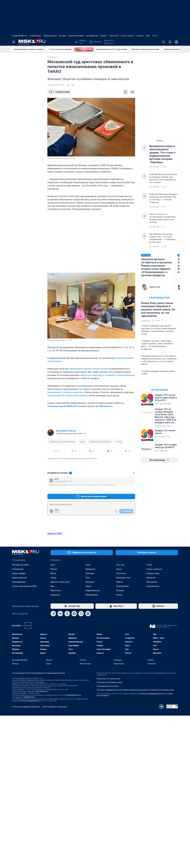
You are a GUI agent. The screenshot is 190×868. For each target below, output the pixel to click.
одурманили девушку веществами (88, 369)
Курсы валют (127, 36)
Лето (88, 730)
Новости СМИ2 (55, 533)
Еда (52, 739)
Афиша (104, 36)
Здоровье (55, 747)
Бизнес (54, 721)
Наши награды (19, 726)
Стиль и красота (154, 721)
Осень (119, 721)
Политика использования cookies (109, 835)
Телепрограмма (76, 36)
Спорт (149, 717)
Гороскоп (114, 36)
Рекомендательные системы (108, 839)
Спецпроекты (153, 739)
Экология (151, 730)
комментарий (59, 92)
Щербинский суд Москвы (100, 442)
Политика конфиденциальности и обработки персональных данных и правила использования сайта (135, 842)
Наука (88, 739)
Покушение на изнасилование (62, 442)
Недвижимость (20, 36)
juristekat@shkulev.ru (73, 848)
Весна (53, 726)
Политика (121, 726)
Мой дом (90, 734)
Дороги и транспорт (60, 734)
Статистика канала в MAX (24, 739)
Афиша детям (50, 36)
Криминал (90, 721)
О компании (18, 721)
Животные (56, 743)
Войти (57, 512)
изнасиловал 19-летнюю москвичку (67, 395)
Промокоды (35, 36)
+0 (124, 490)
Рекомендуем (159, 298)
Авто (53, 717)
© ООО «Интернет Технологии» (55, 859)
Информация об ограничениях (108, 831)
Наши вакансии (20, 730)
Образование (92, 747)
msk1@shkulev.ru (42, 844)
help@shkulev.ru (30, 849)
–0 (132, 490)
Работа (119, 734)
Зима (88, 717)
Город (53, 730)
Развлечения (122, 739)
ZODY (148, 36)
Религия (120, 743)
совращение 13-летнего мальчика (66, 392)
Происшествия (123, 730)
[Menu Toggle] (14, 42)
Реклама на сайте (20, 717)
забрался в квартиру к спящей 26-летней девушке (107, 375)
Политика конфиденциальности (152, 846)
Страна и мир (153, 726)
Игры (155, 36)
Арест (82, 442)
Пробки (140, 36)
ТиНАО (119, 442)
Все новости (27, 59)
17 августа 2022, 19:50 (56, 85)
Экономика (152, 734)
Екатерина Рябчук (66, 431)
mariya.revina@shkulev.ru (30, 853)
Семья (119, 747)
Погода (62, 36)
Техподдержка (19, 734)
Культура (90, 726)
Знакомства (92, 36)
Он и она (120, 717)
